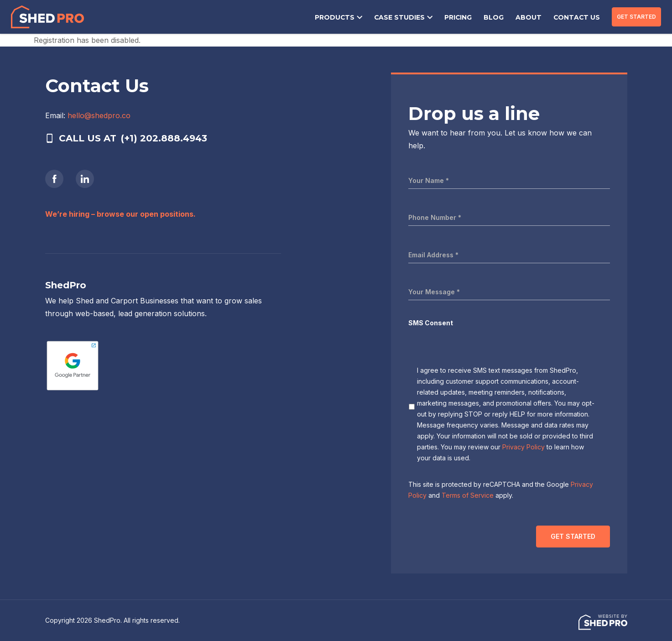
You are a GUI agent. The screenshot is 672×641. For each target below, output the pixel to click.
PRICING (465, 18)
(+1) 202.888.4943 (164, 138)
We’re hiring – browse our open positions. (120, 214)
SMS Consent (431, 323)
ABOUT (533, 18)
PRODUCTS (346, 18)
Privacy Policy (524, 447)
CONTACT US (578, 18)
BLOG (500, 18)
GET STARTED (636, 17)
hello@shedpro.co (99, 115)
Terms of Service (468, 495)
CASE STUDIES (408, 18)
